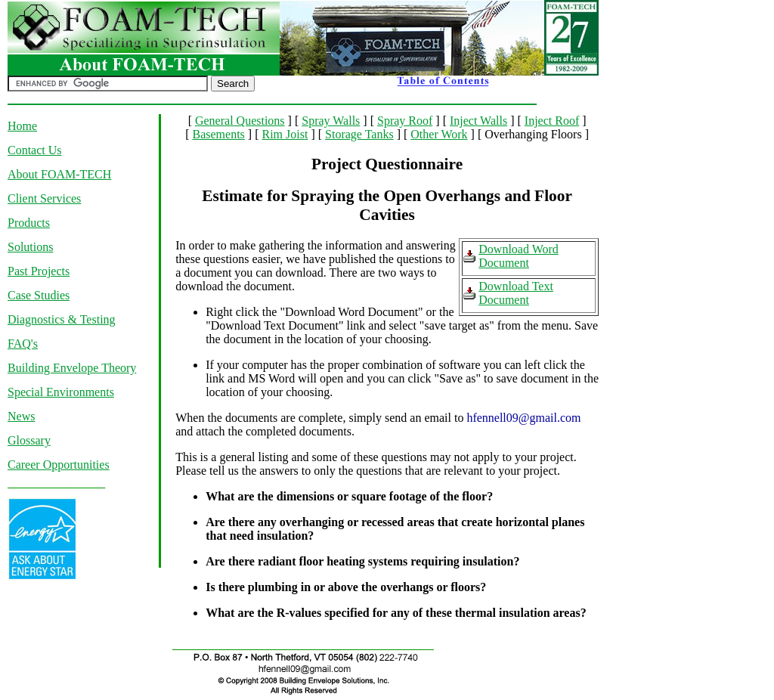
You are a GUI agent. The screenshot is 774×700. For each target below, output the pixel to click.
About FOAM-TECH (59, 174)
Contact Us (35, 150)
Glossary (29, 440)
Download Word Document (519, 256)
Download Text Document (516, 293)
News (21, 416)
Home (22, 126)
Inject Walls (478, 121)
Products (29, 223)
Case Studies (39, 295)
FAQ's (23, 344)
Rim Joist (285, 134)
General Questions (240, 121)
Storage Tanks (359, 134)
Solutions (30, 247)
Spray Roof (405, 121)
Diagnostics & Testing (62, 319)
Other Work (439, 134)
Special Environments (61, 392)
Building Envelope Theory (72, 368)
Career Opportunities (59, 465)
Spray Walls (331, 121)
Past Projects (39, 271)
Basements (219, 134)
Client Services (44, 198)
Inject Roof (552, 121)
